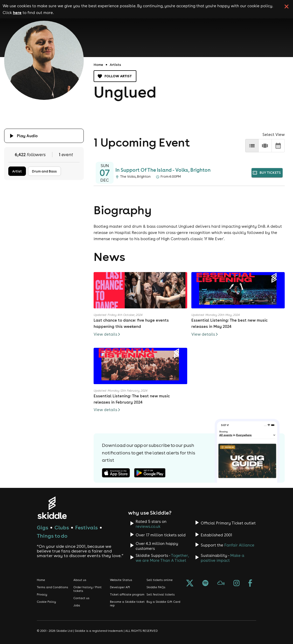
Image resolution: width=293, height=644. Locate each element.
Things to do (52, 536)
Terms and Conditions (53, 587)
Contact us (81, 598)
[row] (265, 146)
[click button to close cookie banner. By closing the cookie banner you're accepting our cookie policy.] (287, 6)
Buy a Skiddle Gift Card (163, 602)
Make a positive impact (222, 558)
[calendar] (278, 146)
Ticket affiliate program (127, 594)
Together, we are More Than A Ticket (162, 558)
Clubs (62, 527)
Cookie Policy (46, 602)
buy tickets (267, 173)
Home (98, 65)
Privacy (42, 594)
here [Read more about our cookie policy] (17, 12)
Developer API (120, 587)
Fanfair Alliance (239, 545)
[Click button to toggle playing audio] (44, 136)
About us (80, 580)
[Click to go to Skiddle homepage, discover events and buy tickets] (52, 508)
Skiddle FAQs (156, 587)
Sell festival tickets (161, 594)
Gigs (43, 527)
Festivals (86, 527)
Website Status (121, 580)
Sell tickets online (160, 580)
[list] (252, 146)
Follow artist (115, 76)
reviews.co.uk (148, 526)
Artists (115, 65)
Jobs (77, 605)
